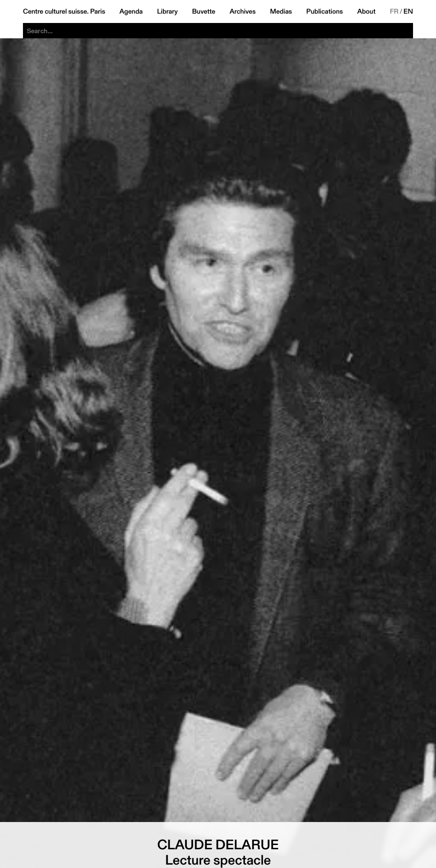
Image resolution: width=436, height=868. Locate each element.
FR (394, 11)
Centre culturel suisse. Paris (64, 11)
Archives (243, 11)
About (366, 11)
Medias (281, 11)
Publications (325, 11)
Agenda (131, 11)
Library (167, 11)
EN (408, 11)
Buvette (204, 11)
